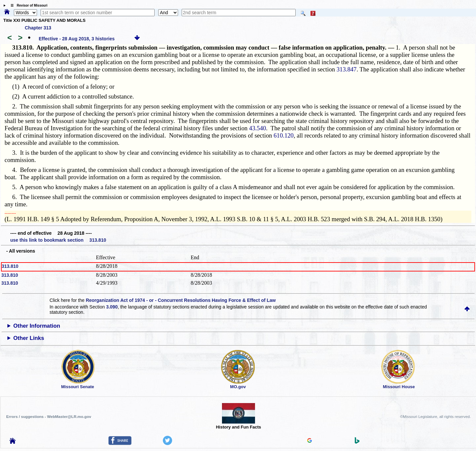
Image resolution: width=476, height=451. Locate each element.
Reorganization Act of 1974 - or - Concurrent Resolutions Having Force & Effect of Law (181, 300)
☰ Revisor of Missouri (27, 5)
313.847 (347, 69)
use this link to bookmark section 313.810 (58, 240)
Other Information (37, 326)
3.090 (112, 307)
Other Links (29, 338)
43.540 (257, 128)
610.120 (284, 135)
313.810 (10, 266)
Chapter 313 (38, 28)
